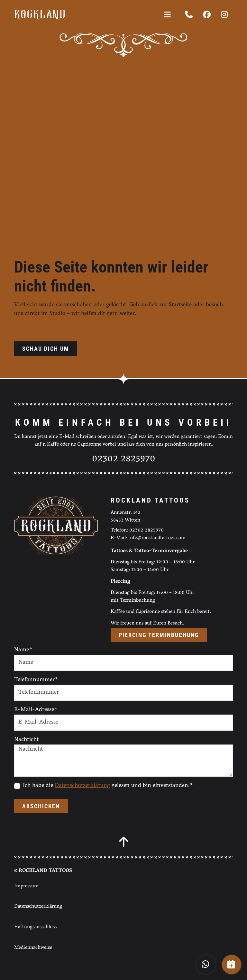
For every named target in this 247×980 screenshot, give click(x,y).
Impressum (26, 886)
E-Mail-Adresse (36, 710)
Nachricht (26, 740)
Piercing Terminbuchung (159, 635)
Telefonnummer (36, 680)
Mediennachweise (33, 948)
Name (23, 650)
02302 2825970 (124, 459)
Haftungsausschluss (35, 927)
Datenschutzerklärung (82, 786)
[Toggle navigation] (167, 14)
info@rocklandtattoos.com (157, 538)
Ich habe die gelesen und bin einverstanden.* (108, 786)
